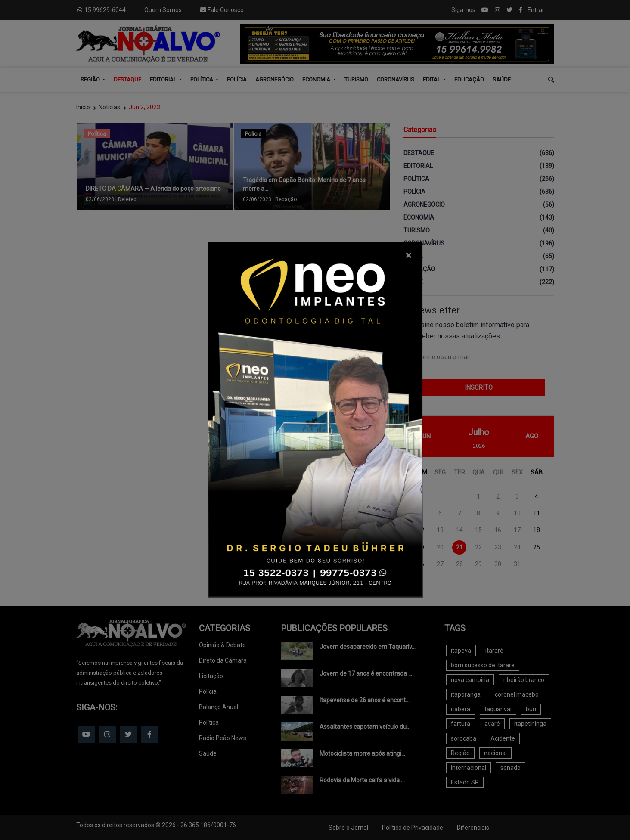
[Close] (408, 255)
